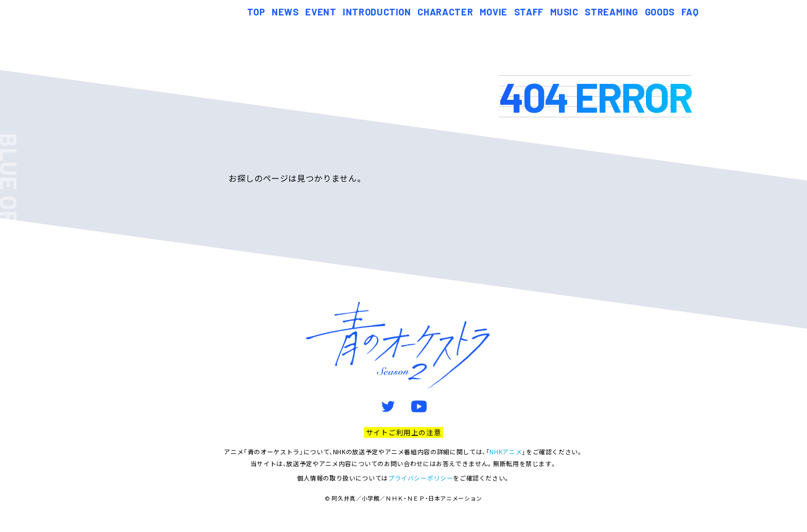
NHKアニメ (506, 451)
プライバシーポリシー (420, 478)
